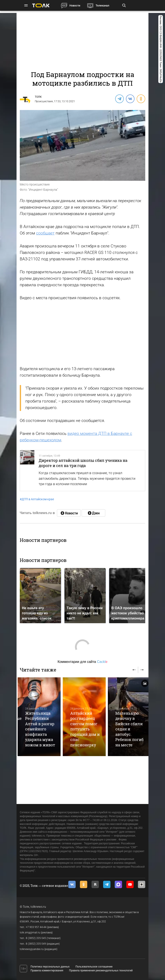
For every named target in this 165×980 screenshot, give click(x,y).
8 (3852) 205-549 (36, 944)
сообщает (45, 233)
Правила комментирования (47, 971)
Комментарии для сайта (82, 662)
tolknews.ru (38, 907)
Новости (75, 6)
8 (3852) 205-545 (36, 938)
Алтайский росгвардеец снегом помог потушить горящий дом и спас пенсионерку (85, 729)
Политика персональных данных (50, 967)
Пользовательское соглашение (94, 967)
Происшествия (44, 101)
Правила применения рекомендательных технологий (101, 971)
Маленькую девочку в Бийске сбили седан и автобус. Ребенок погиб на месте (129, 729)
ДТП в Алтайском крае (37, 499)
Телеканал (102, 6)
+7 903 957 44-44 (36, 927)
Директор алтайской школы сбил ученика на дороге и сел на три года (83, 463)
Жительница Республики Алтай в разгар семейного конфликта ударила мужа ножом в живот (40, 729)
